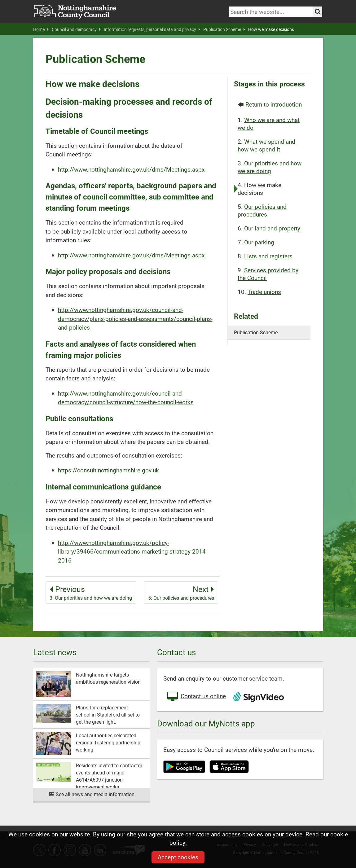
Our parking (259, 242)
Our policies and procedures (262, 210)
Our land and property (272, 228)
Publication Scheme (224, 29)
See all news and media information (91, 794)
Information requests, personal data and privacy (152, 29)
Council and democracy (76, 29)
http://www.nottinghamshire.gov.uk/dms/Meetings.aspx (131, 169)
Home (41, 29)
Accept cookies (178, 857)
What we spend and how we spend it (266, 145)
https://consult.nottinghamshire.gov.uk (108, 470)
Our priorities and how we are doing (270, 167)
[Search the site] (318, 12)
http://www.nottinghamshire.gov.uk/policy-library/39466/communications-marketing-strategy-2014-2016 (133, 551)
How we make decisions (271, 29)
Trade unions (264, 292)
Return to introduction (274, 104)
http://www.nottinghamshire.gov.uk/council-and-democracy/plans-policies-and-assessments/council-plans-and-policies (135, 318)
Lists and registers (268, 256)
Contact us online (196, 697)
